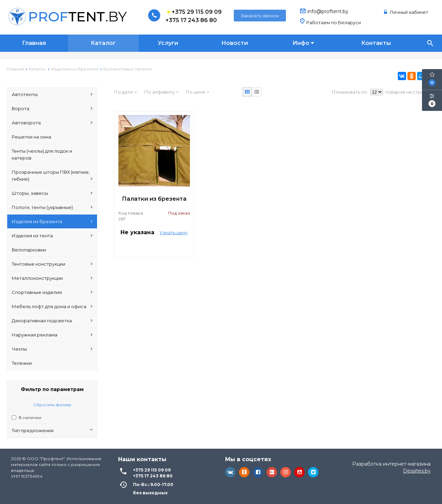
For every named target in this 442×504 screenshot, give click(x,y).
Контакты (376, 43)
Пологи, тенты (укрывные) (52, 207)
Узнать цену (174, 232)
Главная (34, 43)
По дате (125, 92)
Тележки (22, 363)
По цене (198, 92)
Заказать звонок (260, 16)
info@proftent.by (328, 11)
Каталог (103, 43)
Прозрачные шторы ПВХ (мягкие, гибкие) (52, 176)
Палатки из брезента (154, 199)
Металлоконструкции (52, 278)
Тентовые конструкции (52, 264)
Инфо (303, 43)
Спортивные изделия (52, 292)
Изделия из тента (52, 236)
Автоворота (52, 123)
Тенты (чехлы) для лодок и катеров (42, 154)
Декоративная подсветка (52, 321)
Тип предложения (52, 430)
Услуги (168, 43)
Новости (235, 43)
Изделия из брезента (52, 221)
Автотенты (52, 94)
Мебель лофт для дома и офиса (52, 306)
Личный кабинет (406, 12)
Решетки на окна (31, 137)
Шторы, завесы (52, 193)
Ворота (52, 108)
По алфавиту (161, 92)
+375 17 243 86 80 (191, 20)
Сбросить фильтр (52, 405)
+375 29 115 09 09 (194, 12)
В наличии (30, 417)
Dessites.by (417, 471)
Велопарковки (29, 250)
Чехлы (52, 349)
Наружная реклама (52, 335)
